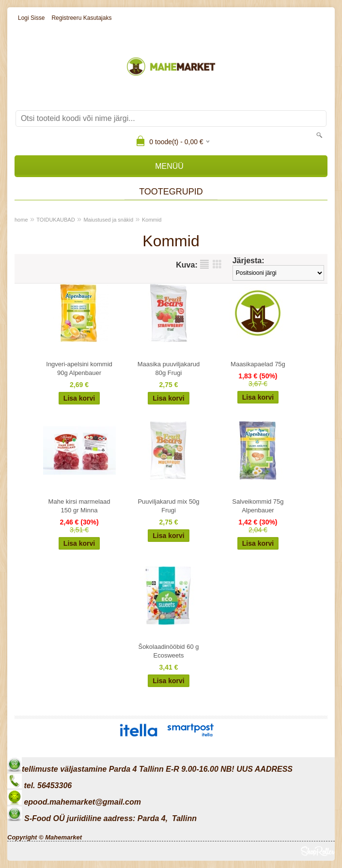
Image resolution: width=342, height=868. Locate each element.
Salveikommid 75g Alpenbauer (258, 506)
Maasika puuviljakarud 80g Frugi (169, 368)
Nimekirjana (204, 264)
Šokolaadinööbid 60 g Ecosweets (168, 651)
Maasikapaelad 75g (258, 364)
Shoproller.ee (318, 851)
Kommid (152, 220)
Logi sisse (31, 18)
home (21, 220)
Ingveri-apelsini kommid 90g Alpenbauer (79, 368)
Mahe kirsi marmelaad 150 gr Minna (79, 506)
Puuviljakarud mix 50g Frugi (168, 506)
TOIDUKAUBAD (55, 220)
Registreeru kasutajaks (81, 18)
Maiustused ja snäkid (108, 220)
